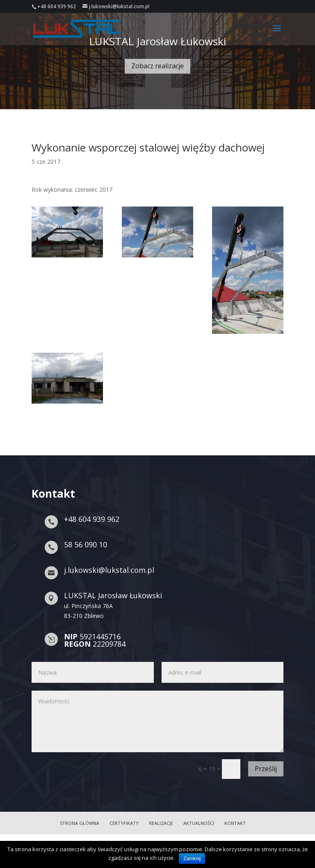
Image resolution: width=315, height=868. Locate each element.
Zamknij (192, 859)
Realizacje (161, 823)
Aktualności (199, 823)
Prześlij (266, 769)
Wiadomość (157, 721)
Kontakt (235, 823)
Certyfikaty (124, 823)
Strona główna (80, 823)
